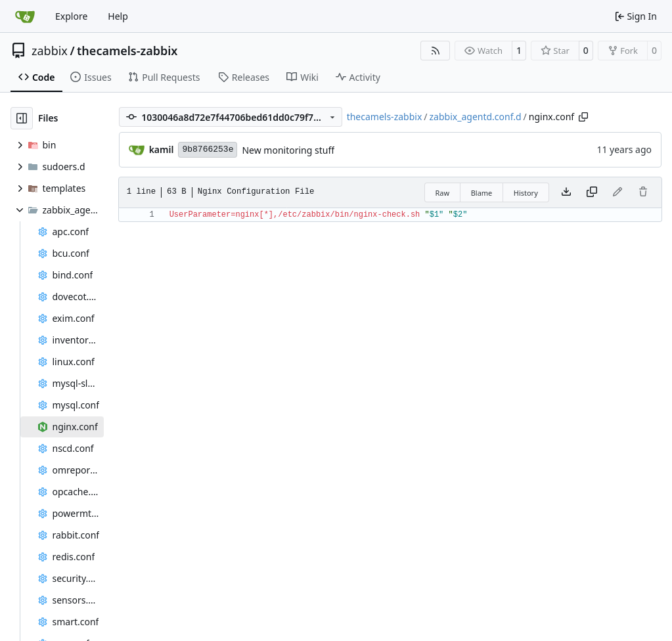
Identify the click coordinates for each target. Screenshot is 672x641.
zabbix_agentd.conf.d (476, 117)
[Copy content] (592, 192)
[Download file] (566, 192)
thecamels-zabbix (127, 51)
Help (118, 16)
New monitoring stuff (288, 150)
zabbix (50, 51)
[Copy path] (583, 117)
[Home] (25, 16)
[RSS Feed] (436, 51)
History (526, 193)
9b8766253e (208, 149)
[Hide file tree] (22, 118)
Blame (482, 193)
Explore (71, 16)
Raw (443, 193)
